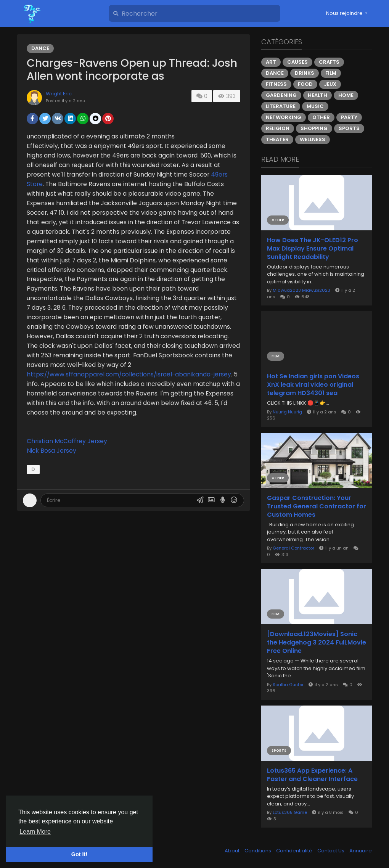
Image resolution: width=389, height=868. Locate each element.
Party (349, 117)
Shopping (314, 128)
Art (271, 62)
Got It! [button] (79, 854)
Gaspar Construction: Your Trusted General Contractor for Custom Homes (317, 506)
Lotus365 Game (290, 812)
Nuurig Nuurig (287, 412)
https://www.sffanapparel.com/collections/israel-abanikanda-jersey (129, 374)
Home (346, 95)
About (233, 851)
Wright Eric (59, 94)
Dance (40, 48)
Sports (349, 128)
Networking (284, 117)
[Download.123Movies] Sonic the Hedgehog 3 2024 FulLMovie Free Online (317, 643)
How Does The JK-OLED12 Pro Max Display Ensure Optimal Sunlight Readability (313, 249)
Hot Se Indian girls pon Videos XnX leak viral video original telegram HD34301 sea (313, 385)
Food (305, 84)
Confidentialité (295, 851)
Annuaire (361, 851)
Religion (278, 128)
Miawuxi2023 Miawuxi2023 (301, 290)
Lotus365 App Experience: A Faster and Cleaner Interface (312, 775)
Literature (281, 106)
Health (317, 95)
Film (331, 73)
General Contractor (293, 548)
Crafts (329, 62)
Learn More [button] (35, 832)
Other (321, 117)
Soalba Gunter (288, 685)
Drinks (305, 73)
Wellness (313, 139)
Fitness (276, 84)
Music (315, 106)
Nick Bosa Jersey (51, 451)
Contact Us (331, 851)
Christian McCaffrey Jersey (67, 441)
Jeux (330, 84)
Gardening (281, 95)
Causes (297, 62)
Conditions (258, 851)
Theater (277, 139)
